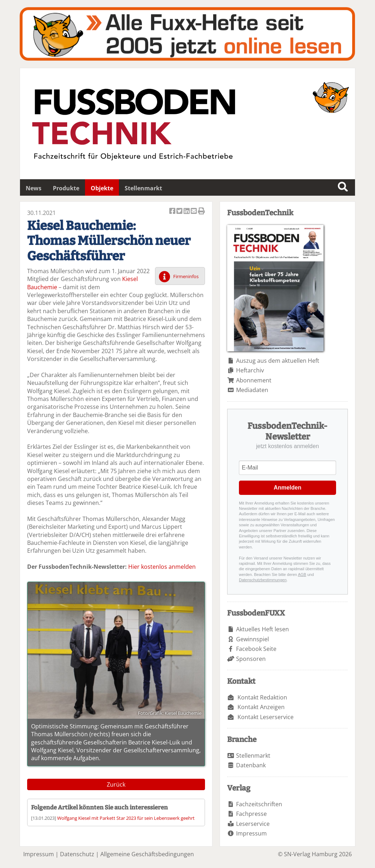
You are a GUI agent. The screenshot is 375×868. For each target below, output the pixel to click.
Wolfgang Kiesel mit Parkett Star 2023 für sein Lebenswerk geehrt (126, 818)
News (34, 188)
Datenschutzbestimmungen (263, 580)
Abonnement (254, 380)
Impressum (251, 833)
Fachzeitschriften (259, 804)
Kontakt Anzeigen (261, 707)
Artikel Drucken (201, 212)
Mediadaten (252, 390)
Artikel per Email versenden (194, 212)
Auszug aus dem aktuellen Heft (278, 361)
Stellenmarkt (143, 188)
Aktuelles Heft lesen (262, 629)
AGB (302, 575)
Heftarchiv (250, 370)
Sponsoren (251, 659)
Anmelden (287, 488)
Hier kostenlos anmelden (162, 567)
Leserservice (253, 824)
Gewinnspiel (252, 639)
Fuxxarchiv (187, 34)
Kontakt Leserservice (266, 717)
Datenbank (251, 765)
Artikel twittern (180, 212)
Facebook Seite (256, 649)
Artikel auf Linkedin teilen (187, 212)
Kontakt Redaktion (262, 697)
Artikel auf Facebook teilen (173, 212)
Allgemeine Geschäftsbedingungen (147, 854)
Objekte (102, 188)
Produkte (66, 188)
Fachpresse (251, 814)
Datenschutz (77, 854)
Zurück (116, 784)
